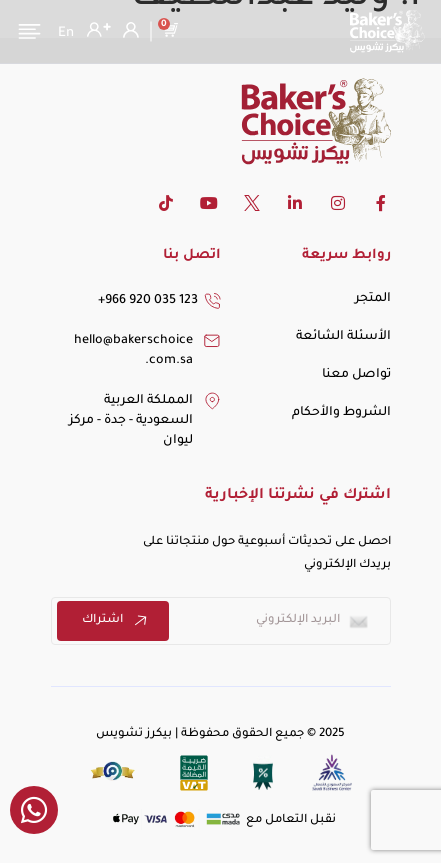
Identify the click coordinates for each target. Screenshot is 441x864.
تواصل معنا (356, 375)
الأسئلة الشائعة (343, 337)
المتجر (373, 299)
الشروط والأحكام (341, 413)
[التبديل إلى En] (66, 34)
